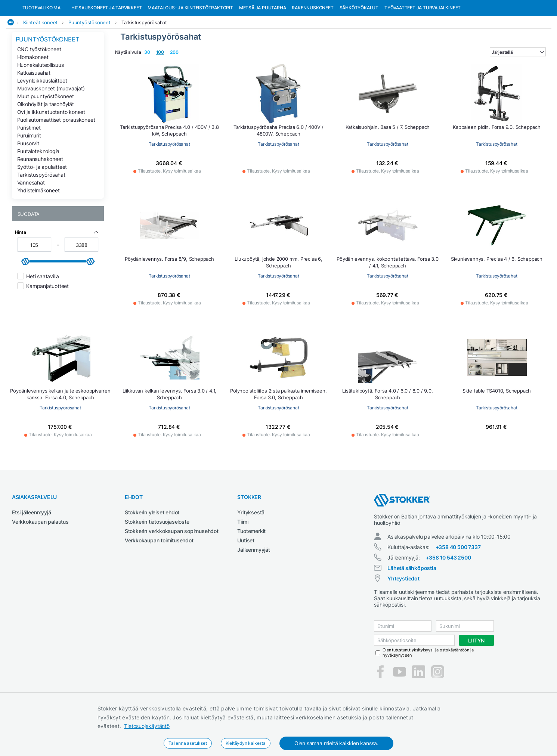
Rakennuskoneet (312, 46)
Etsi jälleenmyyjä (32, 551)
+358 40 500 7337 (458, 585)
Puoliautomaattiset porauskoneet (56, 158)
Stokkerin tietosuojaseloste (157, 560)
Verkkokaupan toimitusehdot (159, 579)
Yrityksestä (251, 551)
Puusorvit (28, 182)
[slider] (25, 300)
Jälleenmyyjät (253, 588)
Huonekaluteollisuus (41, 103)
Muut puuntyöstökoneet (46, 135)
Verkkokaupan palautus (40, 560)
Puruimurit (29, 174)
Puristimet (29, 166)
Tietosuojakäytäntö (147, 726)
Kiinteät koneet (40, 61)
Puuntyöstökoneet (89, 61)
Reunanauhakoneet (40, 197)
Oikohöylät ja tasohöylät (46, 142)
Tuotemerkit (251, 569)
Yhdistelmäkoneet (38, 229)
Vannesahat (31, 221)
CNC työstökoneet (39, 88)
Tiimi (243, 560)
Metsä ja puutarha (263, 46)
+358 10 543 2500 (448, 596)
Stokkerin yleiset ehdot (152, 551)
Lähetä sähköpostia (412, 606)
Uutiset (246, 579)
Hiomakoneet (33, 95)
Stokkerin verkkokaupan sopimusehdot (172, 569)
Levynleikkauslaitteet (42, 119)
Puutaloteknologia (38, 190)
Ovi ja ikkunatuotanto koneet (51, 150)
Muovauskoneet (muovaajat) (51, 127)
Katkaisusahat (34, 111)
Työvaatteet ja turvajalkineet (423, 46)
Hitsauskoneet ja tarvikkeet (107, 46)
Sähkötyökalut (359, 46)
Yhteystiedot (403, 617)
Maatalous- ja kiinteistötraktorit (190, 46)
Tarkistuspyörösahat (144, 61)
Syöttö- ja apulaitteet (42, 205)
